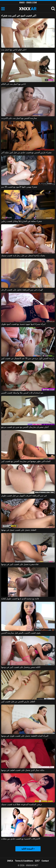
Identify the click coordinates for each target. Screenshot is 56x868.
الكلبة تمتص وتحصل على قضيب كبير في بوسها (21, 667)
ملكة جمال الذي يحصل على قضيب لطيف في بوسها (23, 770)
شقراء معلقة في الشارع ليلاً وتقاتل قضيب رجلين (22, 221)
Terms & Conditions (24, 861)
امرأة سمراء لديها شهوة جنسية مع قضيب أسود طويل (23, 324)
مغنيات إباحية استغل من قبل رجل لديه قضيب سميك (23, 255)
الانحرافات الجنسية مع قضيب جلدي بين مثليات (21, 839)
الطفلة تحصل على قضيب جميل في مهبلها (19, 530)
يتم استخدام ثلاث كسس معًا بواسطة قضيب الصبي (22, 393)
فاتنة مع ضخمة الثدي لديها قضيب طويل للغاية (20, 599)
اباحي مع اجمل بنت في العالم (13, 84)
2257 (37, 861)
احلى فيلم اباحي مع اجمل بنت (14, 50)
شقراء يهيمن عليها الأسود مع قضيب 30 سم (19, 187)
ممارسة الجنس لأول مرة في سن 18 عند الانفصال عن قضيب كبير (28, 358)
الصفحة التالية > (28, 849)
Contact (45, 861)
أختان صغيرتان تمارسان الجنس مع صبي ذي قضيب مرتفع (25, 427)
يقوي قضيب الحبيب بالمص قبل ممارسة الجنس (21, 633)
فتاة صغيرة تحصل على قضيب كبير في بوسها (20, 564)
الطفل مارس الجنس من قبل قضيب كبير (18, 701)
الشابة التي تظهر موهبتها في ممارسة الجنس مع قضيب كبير (26, 461)
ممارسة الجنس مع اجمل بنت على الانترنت (19, 118)
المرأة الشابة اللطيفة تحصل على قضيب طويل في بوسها (25, 736)
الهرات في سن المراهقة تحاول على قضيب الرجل (22, 290)
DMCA (10, 861)
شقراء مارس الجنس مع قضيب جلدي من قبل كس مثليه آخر (26, 152)
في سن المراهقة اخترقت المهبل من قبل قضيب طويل (24, 496)
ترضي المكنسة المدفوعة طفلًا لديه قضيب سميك (21, 804)
